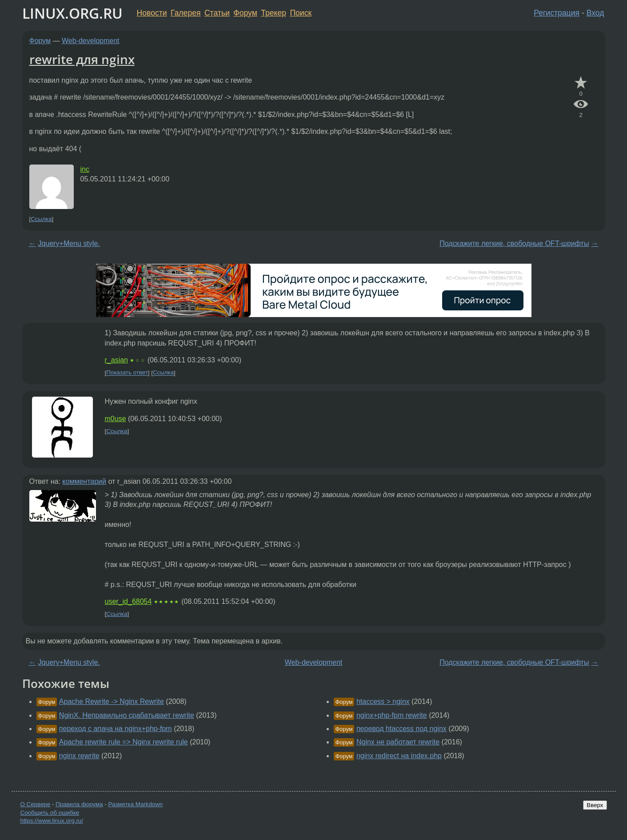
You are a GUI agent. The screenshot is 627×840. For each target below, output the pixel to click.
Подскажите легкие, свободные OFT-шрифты (514, 243)
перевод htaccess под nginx (401, 729)
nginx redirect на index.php (399, 756)
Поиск (301, 13)
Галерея (186, 13)
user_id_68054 (128, 601)
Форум (245, 13)
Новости (152, 13)
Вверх (595, 805)
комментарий (84, 481)
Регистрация (557, 13)
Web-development (91, 41)
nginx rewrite (79, 756)
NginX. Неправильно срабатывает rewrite (127, 715)
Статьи (217, 13)
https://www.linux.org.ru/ (52, 821)
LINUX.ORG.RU (72, 13)
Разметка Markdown (135, 804)
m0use (116, 419)
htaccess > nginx (383, 701)
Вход (595, 13)
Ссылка (41, 219)
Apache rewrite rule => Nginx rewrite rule (124, 742)
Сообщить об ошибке (50, 813)
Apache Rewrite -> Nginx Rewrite (112, 701)
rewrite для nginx (82, 59)
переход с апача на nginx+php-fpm (116, 729)
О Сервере (36, 804)
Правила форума (79, 804)
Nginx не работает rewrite (398, 742)
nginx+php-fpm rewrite (392, 715)
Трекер (274, 13)
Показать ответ (127, 373)
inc (85, 169)
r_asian (116, 360)
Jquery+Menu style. (69, 243)
